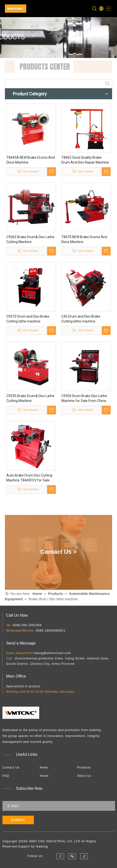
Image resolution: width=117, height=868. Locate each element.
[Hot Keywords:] (107, 84)
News (44, 768)
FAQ (6, 776)
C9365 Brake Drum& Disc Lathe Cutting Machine (30, 239)
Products (84, 768)
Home (44, 776)
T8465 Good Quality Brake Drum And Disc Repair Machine (85, 160)
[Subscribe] (18, 820)
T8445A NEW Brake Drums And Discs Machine (31, 160)
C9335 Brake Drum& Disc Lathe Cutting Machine (30, 398)
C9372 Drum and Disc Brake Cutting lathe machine (28, 319)
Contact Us (11, 768)
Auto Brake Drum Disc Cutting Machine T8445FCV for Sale (29, 478)
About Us (84, 776)
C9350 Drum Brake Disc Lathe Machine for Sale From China (84, 398)
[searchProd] (54, 84)
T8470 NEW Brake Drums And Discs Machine (84, 239)
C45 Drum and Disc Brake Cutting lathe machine (81, 319)
